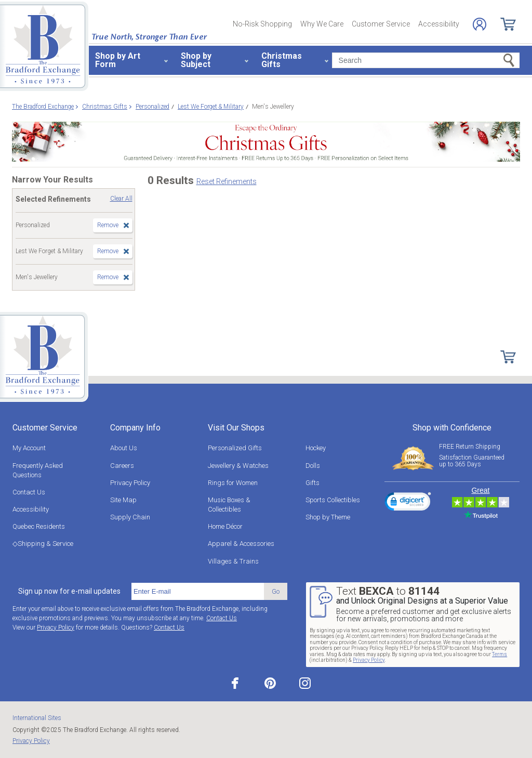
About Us (124, 448)
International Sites (37, 718)
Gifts (312, 483)
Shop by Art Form (118, 60)
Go (276, 591)
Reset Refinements (227, 181)
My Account (29, 448)
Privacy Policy (130, 483)
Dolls (313, 466)
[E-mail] (198, 592)
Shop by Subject (196, 60)
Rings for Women (233, 483)
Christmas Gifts (282, 60)
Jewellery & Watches (238, 466)
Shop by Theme (328, 517)
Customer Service (381, 24)
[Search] (426, 60)
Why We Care (322, 24)
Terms (500, 654)
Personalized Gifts (235, 448)
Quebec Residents (39, 526)
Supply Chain (130, 517)
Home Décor (225, 526)
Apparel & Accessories (241, 544)
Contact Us (29, 492)
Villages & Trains (233, 561)
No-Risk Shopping (262, 24)
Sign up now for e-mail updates (69, 591)
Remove (108, 225)
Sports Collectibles (333, 500)
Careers (122, 466)
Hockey (316, 448)
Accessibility (439, 24)
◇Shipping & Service (43, 544)
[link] (408, 503)
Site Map (123, 500)
